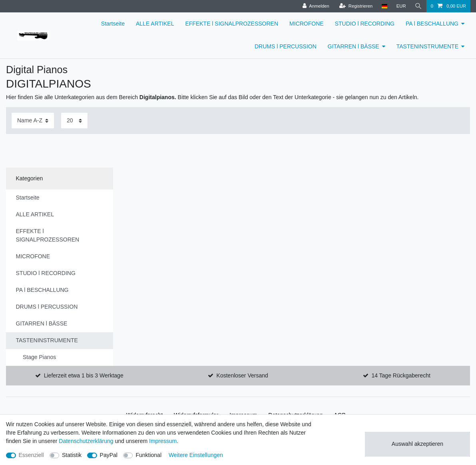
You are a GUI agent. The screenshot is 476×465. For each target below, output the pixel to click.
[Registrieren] (356, 6)
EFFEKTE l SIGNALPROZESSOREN (232, 24)
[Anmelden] (316, 6)
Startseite (113, 24)
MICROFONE (307, 24)
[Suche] (418, 6)
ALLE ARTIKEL (155, 24)
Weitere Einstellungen (196, 455)
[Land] (384, 6)
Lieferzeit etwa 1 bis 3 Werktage (84, 375)
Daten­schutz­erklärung (86, 441)
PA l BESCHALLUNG (432, 24)
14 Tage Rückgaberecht (401, 375)
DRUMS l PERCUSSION (286, 46)
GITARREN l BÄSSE (354, 46)
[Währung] (401, 6)
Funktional (148, 455)
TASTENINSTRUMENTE (427, 46)
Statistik (72, 455)
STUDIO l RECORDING (365, 24)
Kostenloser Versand (242, 375)
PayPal (109, 455)
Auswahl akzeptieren (417, 444)
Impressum (163, 441)
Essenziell (31, 455)
